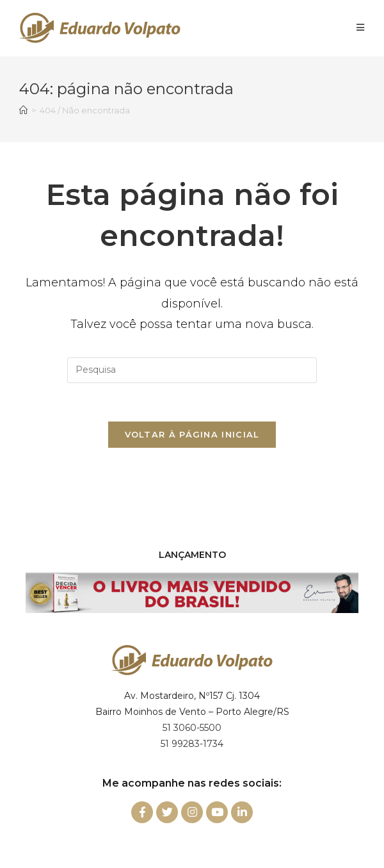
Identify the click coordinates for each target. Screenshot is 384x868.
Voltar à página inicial (192, 434)
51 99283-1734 (192, 744)
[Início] (23, 110)
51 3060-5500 (192, 728)
